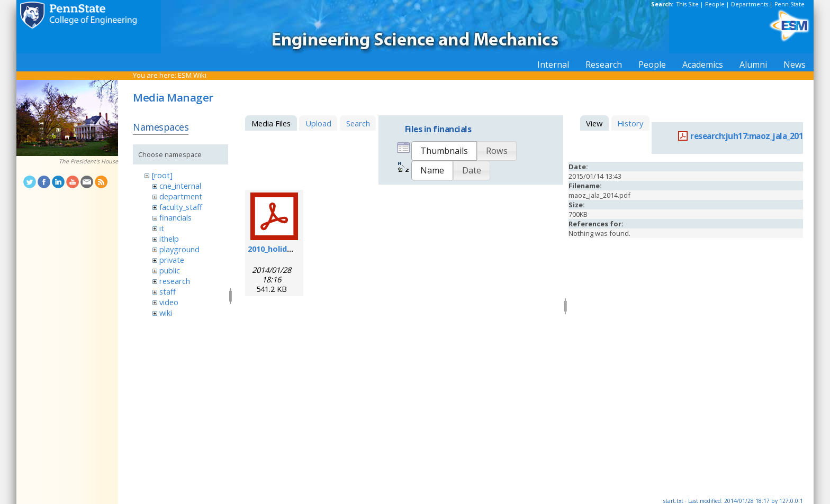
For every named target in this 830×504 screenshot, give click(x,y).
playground (179, 249)
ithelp (169, 239)
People (715, 4)
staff (168, 291)
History (630, 123)
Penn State (790, 4)
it (162, 228)
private (172, 260)
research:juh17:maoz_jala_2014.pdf (757, 136)
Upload (318, 123)
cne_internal (180, 186)
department (181, 196)
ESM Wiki (192, 75)
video (169, 302)
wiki (166, 313)
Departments (750, 4)
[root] (162, 175)
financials (175, 217)
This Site (688, 4)
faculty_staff (181, 207)
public (170, 270)
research (175, 281)
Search (358, 123)
